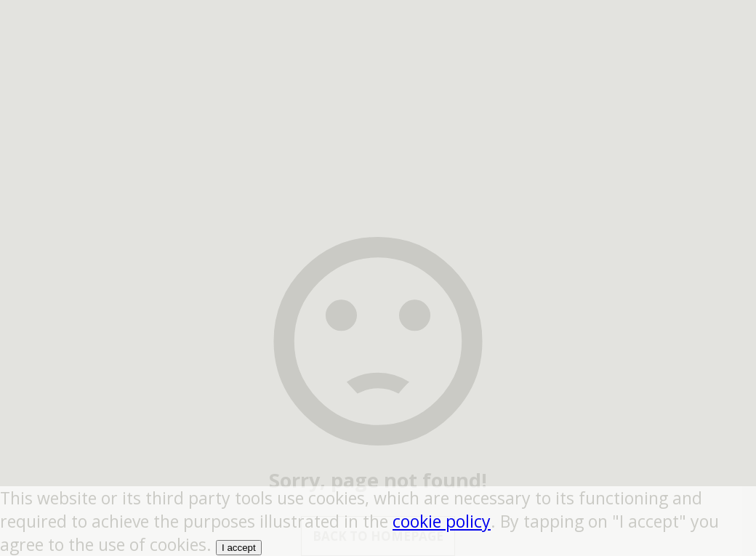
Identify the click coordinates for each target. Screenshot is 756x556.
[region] (378, 91)
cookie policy (442, 521)
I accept (239, 548)
